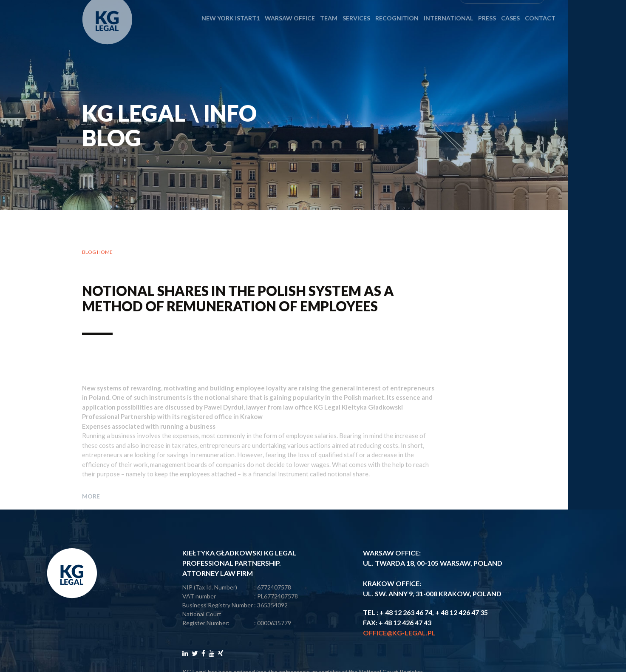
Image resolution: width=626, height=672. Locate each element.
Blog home (97, 253)
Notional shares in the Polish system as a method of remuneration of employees (238, 299)
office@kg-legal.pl (399, 633)
